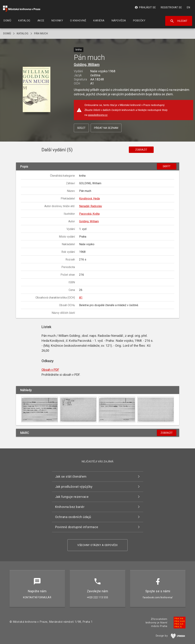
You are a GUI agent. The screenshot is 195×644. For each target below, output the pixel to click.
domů (7, 33)
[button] (36, 90)
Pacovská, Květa (89, 214)
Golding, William (87, 64)
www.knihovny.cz (98, 115)
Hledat (179, 21)
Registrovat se (171, 7)
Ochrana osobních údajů (73, 517)
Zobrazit (141, 150)
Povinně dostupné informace (77, 527)
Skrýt (167, 166)
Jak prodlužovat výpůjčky (74, 487)
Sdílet (81, 128)
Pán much (41, 33)
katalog (23, 33)
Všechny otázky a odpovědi (97, 545)
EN (188, 7)
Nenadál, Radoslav (91, 206)
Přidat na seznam (106, 128)
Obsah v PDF (50, 370)
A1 (81, 298)
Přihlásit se (145, 7)
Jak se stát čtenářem (71, 476)
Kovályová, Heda (89, 199)
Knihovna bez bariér (70, 507)
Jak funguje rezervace (72, 497)
